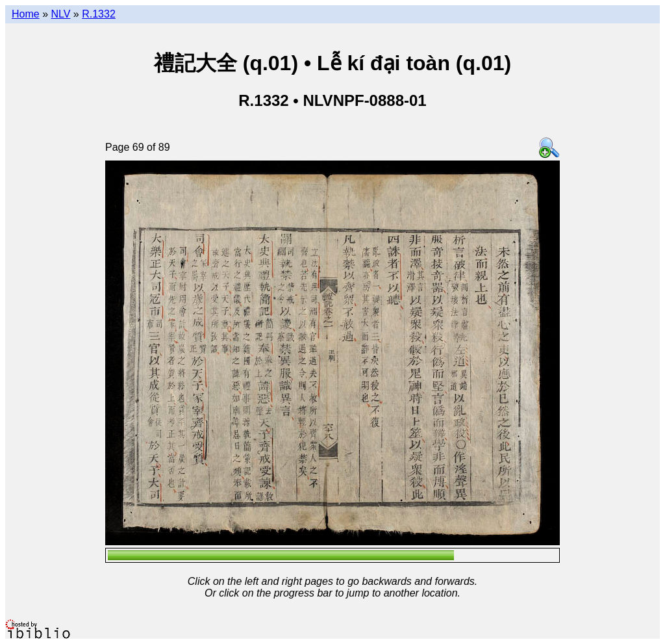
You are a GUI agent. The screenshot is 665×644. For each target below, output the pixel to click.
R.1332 (99, 14)
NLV (60, 14)
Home (26, 14)
